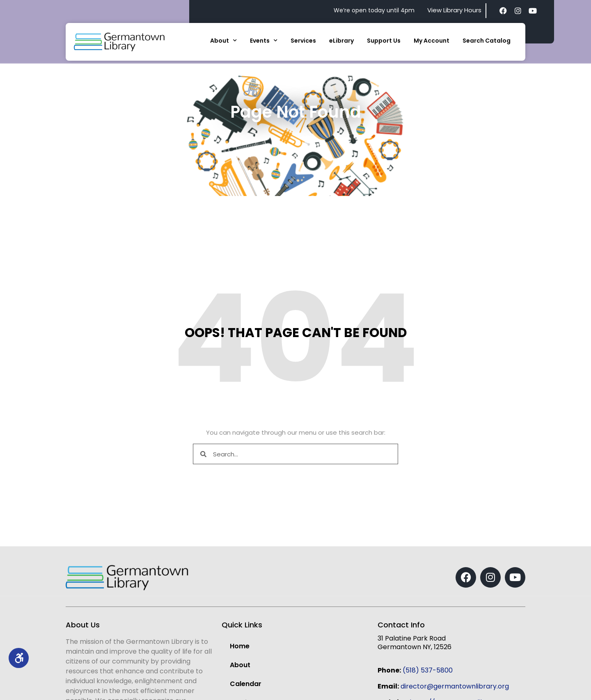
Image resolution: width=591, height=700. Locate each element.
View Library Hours (454, 10)
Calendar (246, 684)
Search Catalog (487, 41)
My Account (432, 41)
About (223, 41)
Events (264, 41)
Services (303, 41)
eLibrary (341, 41)
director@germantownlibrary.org (455, 686)
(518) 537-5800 (428, 670)
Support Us (384, 41)
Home (240, 646)
